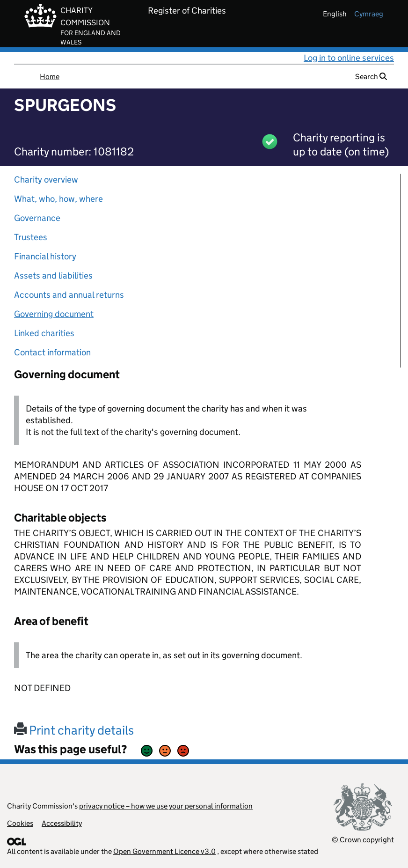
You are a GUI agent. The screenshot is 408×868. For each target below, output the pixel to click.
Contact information (52, 352)
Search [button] (371, 77)
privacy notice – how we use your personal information (166, 806)
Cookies (20, 823)
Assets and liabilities (53, 276)
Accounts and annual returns (69, 295)
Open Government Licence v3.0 (164, 851)
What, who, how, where (58, 199)
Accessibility (62, 823)
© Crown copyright (363, 840)
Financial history (45, 256)
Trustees (31, 237)
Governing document (54, 314)
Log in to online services (349, 58)
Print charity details (74, 730)
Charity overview (46, 180)
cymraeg (369, 14)
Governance (37, 218)
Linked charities (44, 333)
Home (50, 77)
